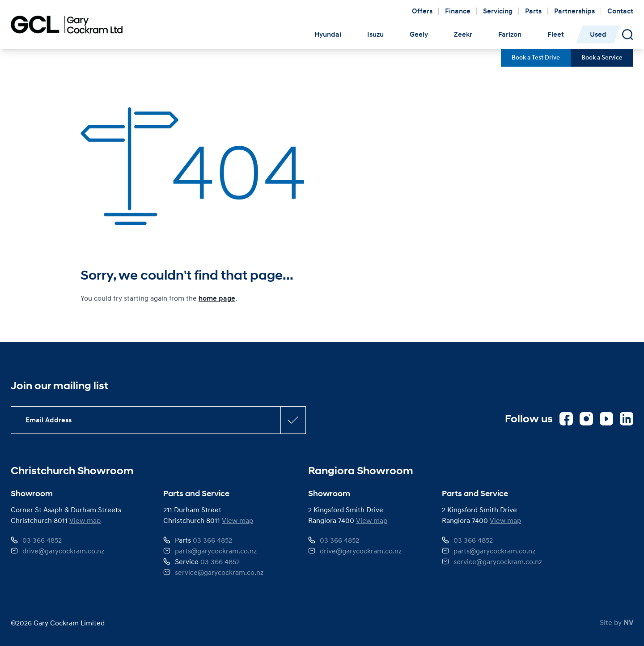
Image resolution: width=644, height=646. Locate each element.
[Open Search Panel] (627, 34)
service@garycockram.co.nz (219, 572)
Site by (616, 622)
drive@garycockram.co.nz (63, 551)
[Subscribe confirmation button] (293, 420)
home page (217, 298)
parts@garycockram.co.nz (216, 551)
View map (85, 520)
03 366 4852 (42, 540)
